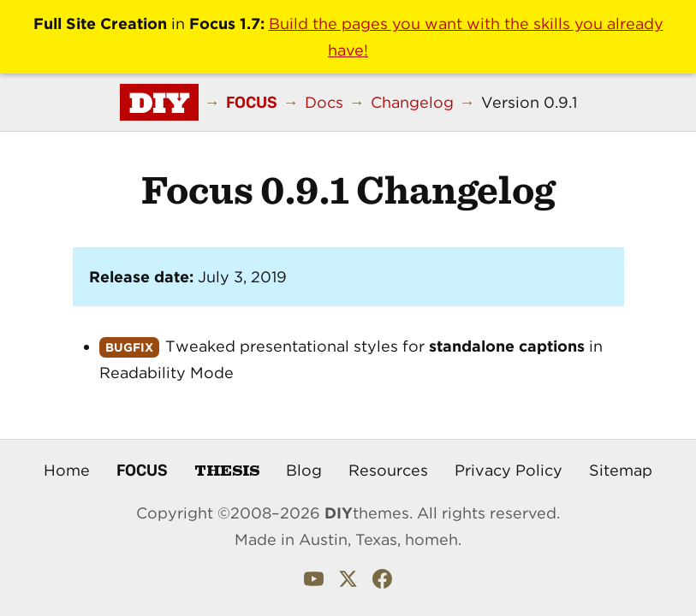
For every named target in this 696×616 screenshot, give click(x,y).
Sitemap (621, 470)
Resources (388, 470)
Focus (142, 470)
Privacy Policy (509, 470)
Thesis (227, 469)
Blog (304, 470)
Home (67, 470)
